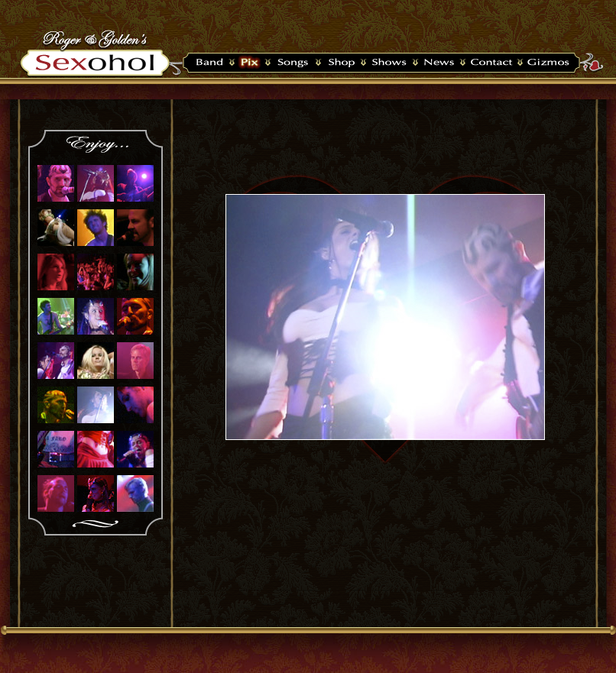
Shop (340, 63)
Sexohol (99, 63)
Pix (250, 63)
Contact (491, 63)
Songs (293, 63)
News (439, 63)
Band (207, 63)
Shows (389, 63)
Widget (550, 63)
